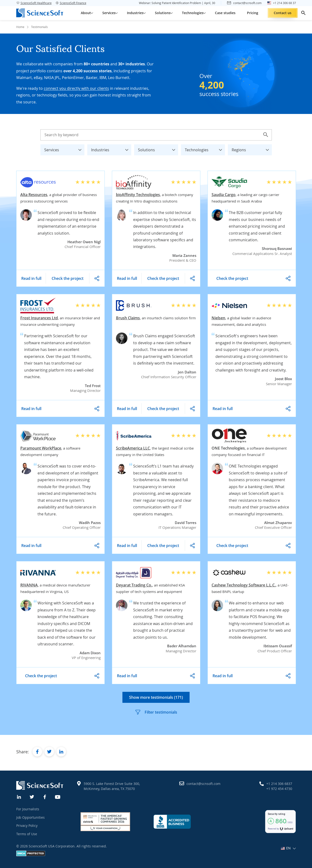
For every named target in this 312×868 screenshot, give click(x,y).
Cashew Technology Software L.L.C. (244, 585)
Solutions (158, 149)
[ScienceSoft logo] (40, 13)
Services (64, 149)
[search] (303, 13)
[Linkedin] (19, 796)
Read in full (31, 278)
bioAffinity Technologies (138, 195)
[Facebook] (45, 796)
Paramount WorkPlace (41, 448)
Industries (111, 149)
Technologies (205, 149)
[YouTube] (58, 796)
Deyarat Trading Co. (134, 585)
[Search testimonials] (156, 135)
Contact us (283, 13)
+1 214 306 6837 (279, 784)
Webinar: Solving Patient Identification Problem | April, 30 (177, 3)
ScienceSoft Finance (71, 3)
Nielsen (218, 318)
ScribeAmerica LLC (133, 448)
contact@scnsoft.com (203, 784)
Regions (252, 149)
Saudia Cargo (224, 195)
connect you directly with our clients (76, 88)
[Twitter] (32, 796)
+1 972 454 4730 (279, 789)
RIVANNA (29, 585)
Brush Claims (128, 318)
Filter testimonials (156, 712)
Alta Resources (34, 195)
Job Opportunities (30, 817)
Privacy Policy (27, 826)
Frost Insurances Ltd (39, 318)
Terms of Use (27, 834)
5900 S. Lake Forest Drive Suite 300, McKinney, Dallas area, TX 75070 (112, 786)
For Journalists (28, 809)
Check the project (68, 278)
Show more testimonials (156, 697)
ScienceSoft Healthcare (34, 3)
